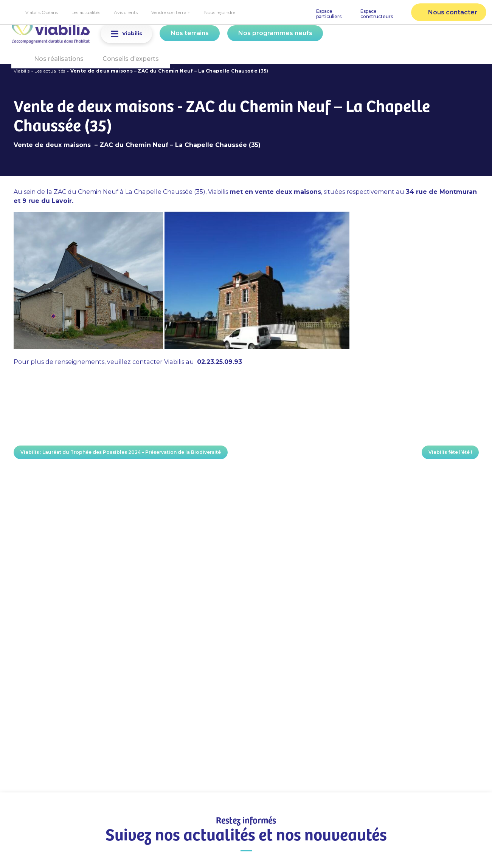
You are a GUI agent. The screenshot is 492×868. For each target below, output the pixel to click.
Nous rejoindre (220, 12)
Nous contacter (453, 12)
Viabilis (22, 71)
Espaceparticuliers (329, 14)
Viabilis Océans (42, 12)
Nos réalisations (59, 59)
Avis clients (126, 12)
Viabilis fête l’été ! (450, 452)
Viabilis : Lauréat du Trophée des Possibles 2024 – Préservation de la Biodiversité (121, 452)
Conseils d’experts (131, 59)
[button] (115, 34)
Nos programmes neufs (275, 33)
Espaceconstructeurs (377, 14)
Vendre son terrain (171, 12)
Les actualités (86, 12)
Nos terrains (190, 33)
